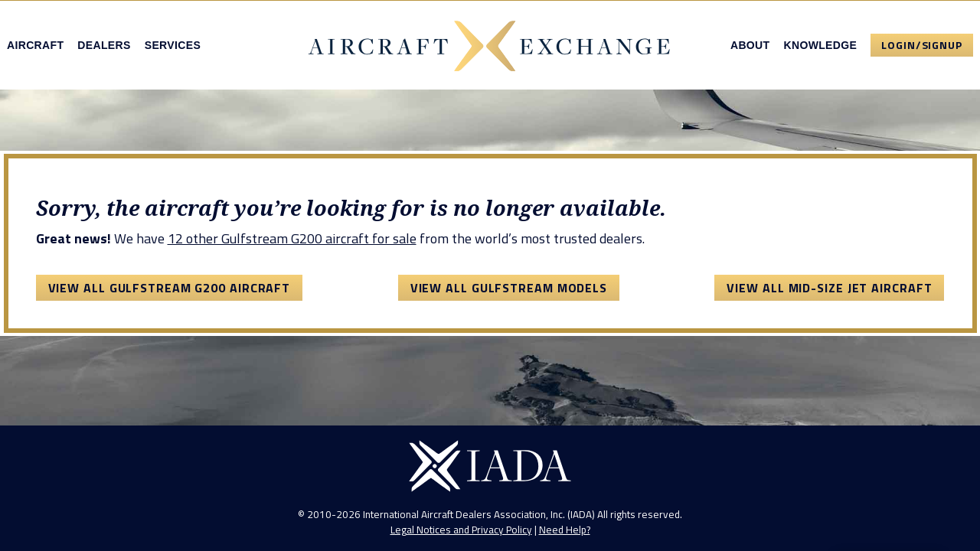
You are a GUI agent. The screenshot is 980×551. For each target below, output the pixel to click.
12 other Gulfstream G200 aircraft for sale (292, 238)
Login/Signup (922, 45)
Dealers (104, 45)
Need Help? (565, 530)
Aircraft (35, 45)
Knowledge (820, 45)
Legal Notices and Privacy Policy (461, 530)
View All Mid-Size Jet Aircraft (829, 288)
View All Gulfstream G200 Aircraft (170, 288)
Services (173, 45)
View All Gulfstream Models (509, 288)
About (750, 45)
